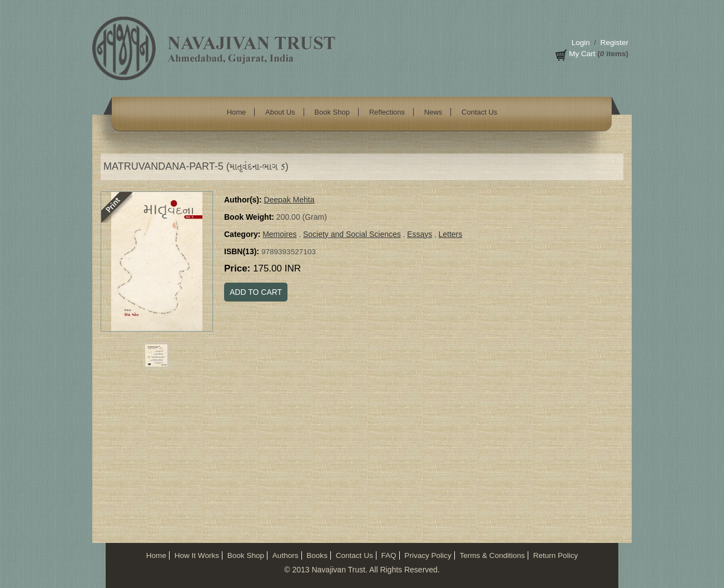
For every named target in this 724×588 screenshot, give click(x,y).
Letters (450, 234)
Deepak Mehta (289, 200)
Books (317, 555)
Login (581, 43)
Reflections (387, 112)
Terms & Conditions (492, 555)
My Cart (582, 54)
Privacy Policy (428, 555)
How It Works (197, 555)
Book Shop (332, 112)
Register (614, 43)
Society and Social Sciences (352, 234)
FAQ (388, 555)
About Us (280, 112)
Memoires (279, 234)
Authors (286, 555)
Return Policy (556, 555)
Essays (420, 234)
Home (237, 112)
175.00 (277, 268)
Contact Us (479, 112)
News (433, 112)
